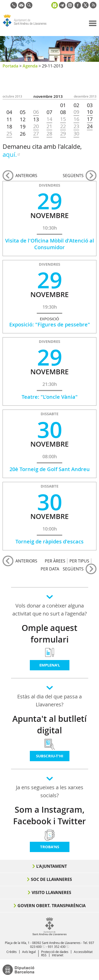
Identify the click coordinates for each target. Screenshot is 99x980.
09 (76, 112)
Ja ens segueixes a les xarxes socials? (50, 791)
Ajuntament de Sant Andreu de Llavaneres (27, 27)
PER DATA (50, 569)
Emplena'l (50, 665)
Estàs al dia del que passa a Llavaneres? (49, 700)
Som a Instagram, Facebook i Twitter (49, 815)
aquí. (10, 154)
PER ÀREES (55, 561)
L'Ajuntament (52, 866)
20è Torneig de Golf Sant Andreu (50, 469)
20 (36, 126)
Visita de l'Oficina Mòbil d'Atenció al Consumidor (50, 244)
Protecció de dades (55, 952)
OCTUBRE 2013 (12, 96)
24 (90, 126)
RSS (44, 955)
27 (36, 134)
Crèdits (12, 952)
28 (49, 134)
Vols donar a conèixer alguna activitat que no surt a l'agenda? (50, 610)
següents (73, 176)
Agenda (30, 66)
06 (36, 112)
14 (49, 119)
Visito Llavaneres (51, 892)
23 (76, 126)
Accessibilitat (83, 952)
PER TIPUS (79, 561)
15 (63, 119)
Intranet (58, 955)
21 (49, 126)
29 (63, 134)
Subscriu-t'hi (50, 756)
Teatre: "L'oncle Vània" (50, 397)
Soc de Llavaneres (51, 879)
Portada (10, 66)
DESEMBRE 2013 (85, 96)
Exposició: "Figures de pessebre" (50, 324)
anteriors (26, 176)
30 (76, 134)
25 (9, 134)
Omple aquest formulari (49, 634)
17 (90, 119)
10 (90, 112)
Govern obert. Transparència (52, 906)
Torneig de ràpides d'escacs (49, 541)
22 (63, 126)
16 (76, 119)
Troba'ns (50, 847)
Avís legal (29, 952)
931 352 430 (57, 947)
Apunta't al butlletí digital (49, 725)
